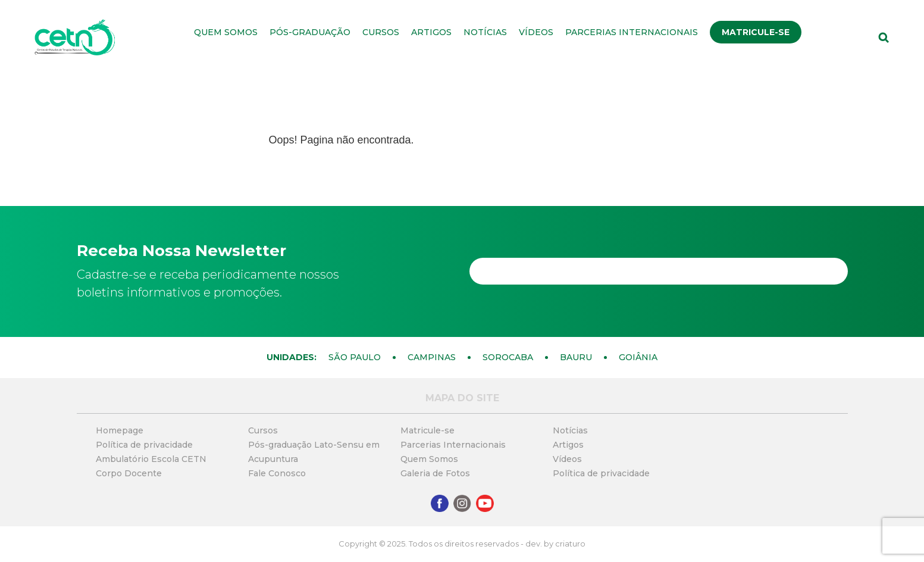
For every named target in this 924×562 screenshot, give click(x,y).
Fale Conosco (277, 473)
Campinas (432, 357)
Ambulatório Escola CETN (151, 459)
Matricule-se (756, 32)
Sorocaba (508, 357)
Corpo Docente (129, 473)
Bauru (576, 357)
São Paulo (355, 357)
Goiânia (638, 357)
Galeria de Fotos (435, 473)
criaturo (570, 544)
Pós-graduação (310, 32)
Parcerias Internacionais (632, 32)
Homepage (120, 430)
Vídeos (536, 32)
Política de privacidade (144, 445)
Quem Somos (226, 32)
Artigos (431, 32)
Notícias (485, 32)
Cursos (381, 32)
